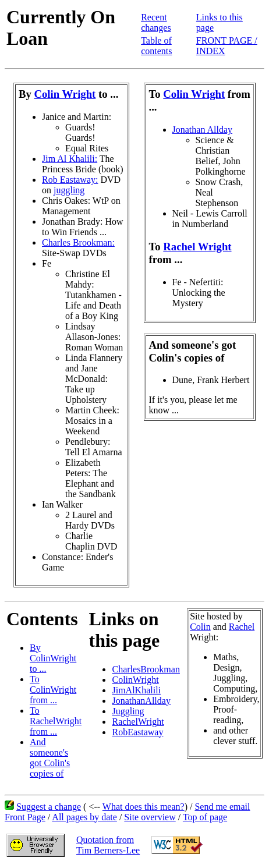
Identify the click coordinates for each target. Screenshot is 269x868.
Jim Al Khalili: (70, 159)
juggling (69, 190)
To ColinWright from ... (53, 690)
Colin (200, 627)
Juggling (128, 711)
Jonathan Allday (203, 130)
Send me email (222, 807)
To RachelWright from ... (56, 721)
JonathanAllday (141, 701)
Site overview (150, 817)
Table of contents (156, 46)
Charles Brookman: (78, 242)
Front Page (25, 817)
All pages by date (84, 817)
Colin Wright (65, 94)
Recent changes (156, 22)
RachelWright (138, 722)
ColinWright (135, 680)
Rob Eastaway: (70, 180)
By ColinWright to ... (53, 658)
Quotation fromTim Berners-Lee (108, 845)
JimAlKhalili (136, 690)
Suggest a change (49, 807)
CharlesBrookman (146, 669)
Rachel (242, 627)
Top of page (205, 817)
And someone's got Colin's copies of (50, 758)
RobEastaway (137, 732)
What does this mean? (144, 807)
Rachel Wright (197, 247)
